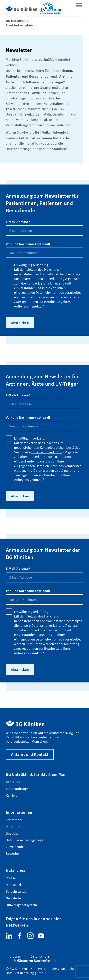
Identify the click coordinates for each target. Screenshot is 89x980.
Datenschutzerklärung (49, 279)
